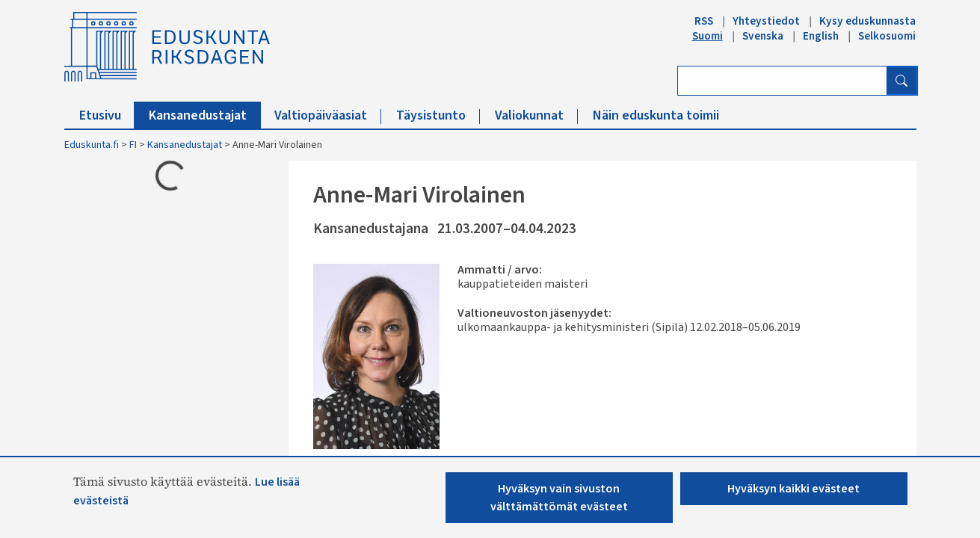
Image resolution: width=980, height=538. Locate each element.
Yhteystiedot (766, 21)
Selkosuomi (887, 36)
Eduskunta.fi (92, 145)
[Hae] (902, 81)
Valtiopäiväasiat (328, 115)
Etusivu (107, 115)
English (821, 36)
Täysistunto (438, 115)
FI (133, 145)
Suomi (708, 36)
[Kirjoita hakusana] (782, 81)
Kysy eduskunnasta (867, 21)
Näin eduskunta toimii (656, 115)
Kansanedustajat (205, 115)
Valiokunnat (536, 115)
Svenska (763, 36)
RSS (704, 21)
